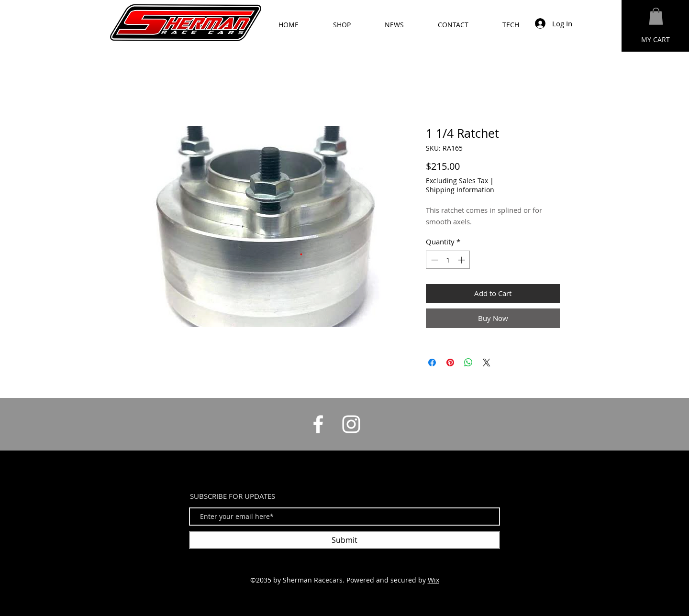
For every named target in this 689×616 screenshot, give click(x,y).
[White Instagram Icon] (351, 424)
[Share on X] (487, 363)
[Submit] (344, 540)
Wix (433, 580)
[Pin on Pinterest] (450, 363)
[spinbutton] (448, 260)
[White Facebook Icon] (318, 424)
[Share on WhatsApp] (468, 363)
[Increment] (462, 260)
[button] (656, 16)
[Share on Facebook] (432, 363)
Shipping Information (460, 190)
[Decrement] (434, 260)
